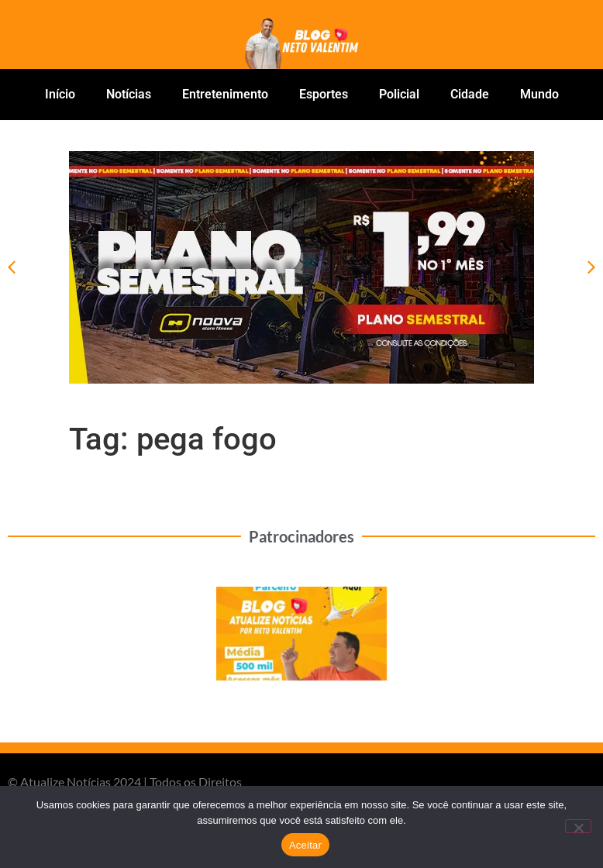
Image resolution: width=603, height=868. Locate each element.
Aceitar (305, 845)
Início (60, 94)
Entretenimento (225, 94)
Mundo (539, 94)
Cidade (470, 94)
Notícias (129, 94)
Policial (399, 94)
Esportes (324, 94)
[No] (578, 826)
